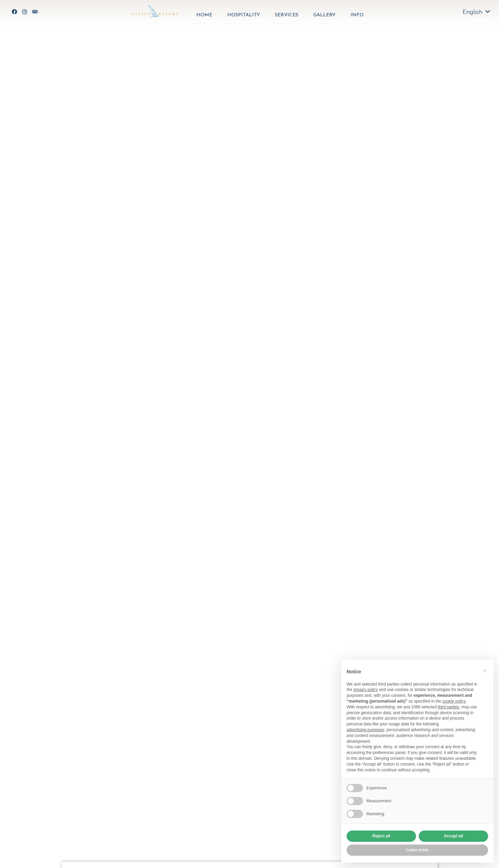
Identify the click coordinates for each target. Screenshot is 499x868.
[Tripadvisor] (35, 12)
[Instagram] (24, 12)
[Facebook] (14, 12)
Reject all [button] (381, 836)
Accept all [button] (454, 836)
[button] (485, 671)
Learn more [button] (417, 850)
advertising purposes (365, 730)
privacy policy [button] (366, 690)
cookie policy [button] (454, 701)
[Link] (155, 12)
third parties (448, 707)
